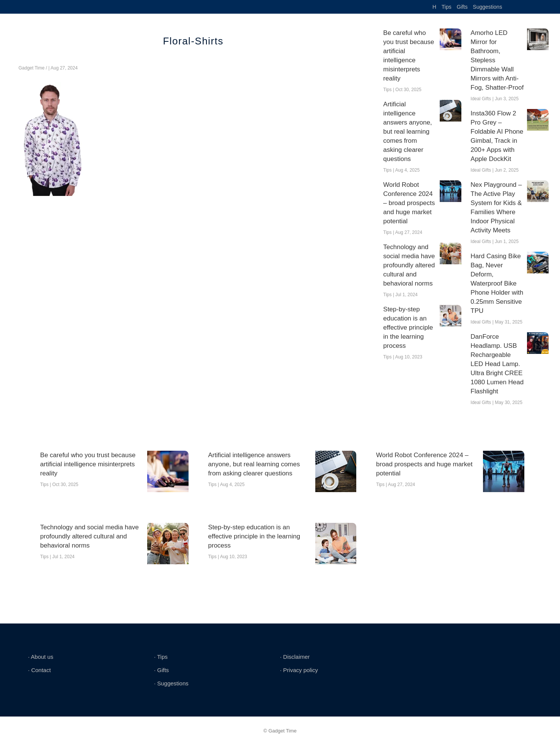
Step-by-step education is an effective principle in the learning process (408, 328)
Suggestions (487, 7)
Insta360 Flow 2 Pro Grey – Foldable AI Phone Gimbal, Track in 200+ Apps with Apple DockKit (497, 136)
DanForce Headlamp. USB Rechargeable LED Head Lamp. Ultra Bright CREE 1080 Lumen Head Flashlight (497, 364)
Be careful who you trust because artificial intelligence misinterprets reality (409, 56)
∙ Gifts (161, 670)
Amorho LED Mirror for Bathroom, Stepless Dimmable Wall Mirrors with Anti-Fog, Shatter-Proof (497, 60)
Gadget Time (32, 68)
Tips (447, 7)
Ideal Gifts (481, 99)
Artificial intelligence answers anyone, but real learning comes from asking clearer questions (408, 132)
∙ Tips (161, 657)
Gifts (462, 7)
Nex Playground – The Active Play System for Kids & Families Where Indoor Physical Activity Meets (496, 208)
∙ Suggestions (171, 683)
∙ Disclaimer (295, 657)
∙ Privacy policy (299, 670)
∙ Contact (39, 670)
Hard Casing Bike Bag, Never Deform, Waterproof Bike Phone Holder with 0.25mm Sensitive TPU (497, 283)
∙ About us (41, 657)
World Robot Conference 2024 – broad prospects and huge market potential (409, 203)
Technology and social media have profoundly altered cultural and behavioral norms (409, 265)
